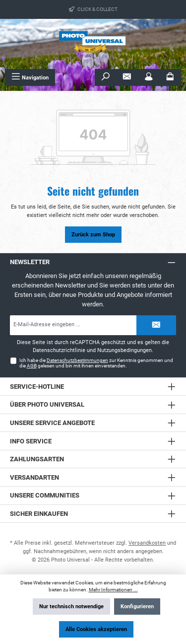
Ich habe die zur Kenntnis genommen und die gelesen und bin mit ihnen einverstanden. (96, 363)
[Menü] (30, 77)
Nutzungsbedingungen (124, 350)
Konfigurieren (137, 607)
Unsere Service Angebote (52, 423)
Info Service (31, 441)
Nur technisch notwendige (71, 607)
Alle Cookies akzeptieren (96, 629)
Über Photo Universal (47, 404)
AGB (32, 366)
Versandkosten (147, 543)
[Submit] (156, 325)
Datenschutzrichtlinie (59, 350)
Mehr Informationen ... (113, 590)
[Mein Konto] (149, 77)
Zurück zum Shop (93, 235)
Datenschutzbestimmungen (77, 360)
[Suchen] (106, 77)
